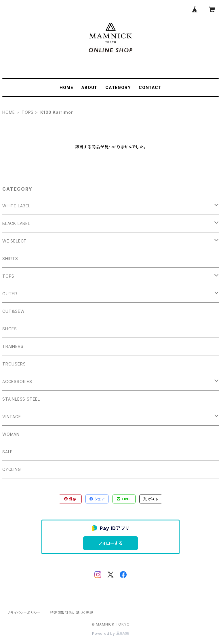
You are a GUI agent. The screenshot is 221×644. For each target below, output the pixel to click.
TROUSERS (14, 364)
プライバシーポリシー (24, 613)
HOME (66, 87)
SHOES (10, 329)
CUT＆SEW (14, 311)
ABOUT (89, 87)
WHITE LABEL (16, 206)
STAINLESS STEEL (21, 399)
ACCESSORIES (17, 381)
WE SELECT (15, 241)
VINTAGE (12, 417)
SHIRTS (10, 258)
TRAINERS (13, 346)
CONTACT (150, 87)
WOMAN (11, 434)
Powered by (110, 633)
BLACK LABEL (16, 223)
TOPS (28, 112)
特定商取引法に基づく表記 (72, 613)
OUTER (10, 294)
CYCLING (12, 469)
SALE (7, 452)
